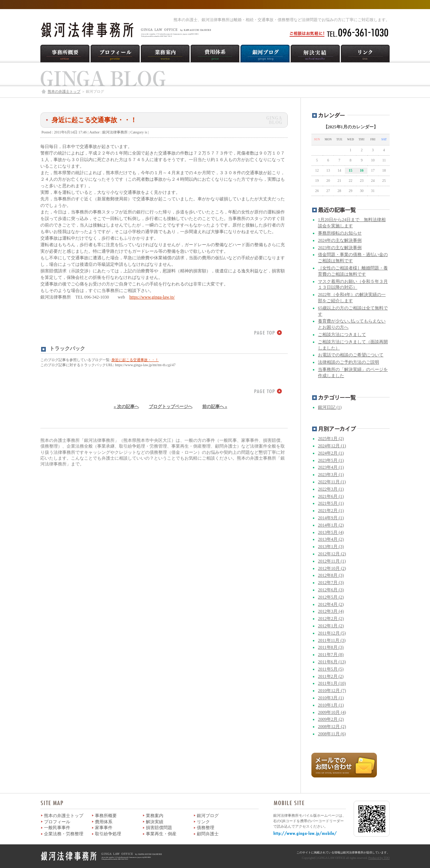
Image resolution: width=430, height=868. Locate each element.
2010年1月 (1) (331, 705)
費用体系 (104, 822)
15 (350, 170)
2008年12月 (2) (332, 727)
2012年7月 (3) (331, 583)
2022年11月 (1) (332, 482)
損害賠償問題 (159, 828)
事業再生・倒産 (161, 834)
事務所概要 (106, 816)
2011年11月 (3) (332, 640)
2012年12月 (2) (332, 554)
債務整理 (206, 828)
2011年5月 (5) (331, 669)
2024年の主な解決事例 (340, 240)
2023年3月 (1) (331, 475)
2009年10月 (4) (332, 712)
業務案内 (155, 816)
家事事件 (104, 828)
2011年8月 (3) (331, 647)
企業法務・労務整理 (64, 834)
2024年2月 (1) (331, 453)
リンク (203, 822)
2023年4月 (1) (331, 467)
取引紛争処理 (108, 834)
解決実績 (155, 822)
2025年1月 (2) (331, 439)
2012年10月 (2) (332, 568)
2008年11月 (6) (332, 734)
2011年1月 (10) (332, 683)
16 (362, 170)
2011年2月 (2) (331, 676)
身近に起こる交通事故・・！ (94, 120)
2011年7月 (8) (331, 655)
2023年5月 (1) (331, 460)
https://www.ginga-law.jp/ (152, 297)
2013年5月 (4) (331, 532)
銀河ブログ (208, 816)
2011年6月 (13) (332, 662)
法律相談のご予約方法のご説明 (349, 362)
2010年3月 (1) (331, 698)
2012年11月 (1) (332, 561)
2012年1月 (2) (331, 626)
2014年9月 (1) (331, 518)
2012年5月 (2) (331, 597)
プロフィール (57, 822)
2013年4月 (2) (331, 539)
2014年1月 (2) (331, 525)
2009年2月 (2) (331, 719)
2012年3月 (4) (331, 611)
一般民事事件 (57, 828)
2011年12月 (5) (332, 633)
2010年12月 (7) (332, 691)
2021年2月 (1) (331, 511)
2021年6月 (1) (331, 496)
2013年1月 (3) (331, 547)
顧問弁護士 (208, 834)
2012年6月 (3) (331, 590)
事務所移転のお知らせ (340, 233)
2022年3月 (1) (331, 489)
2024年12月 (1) (332, 446)
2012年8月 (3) (331, 575)
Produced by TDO (379, 858)
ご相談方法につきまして (342, 335)
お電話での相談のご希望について (351, 355)
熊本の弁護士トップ (64, 91)
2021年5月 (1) (331, 503)
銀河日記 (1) (330, 407)
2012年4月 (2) (331, 604)
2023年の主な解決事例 (340, 248)
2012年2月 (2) (331, 619)
